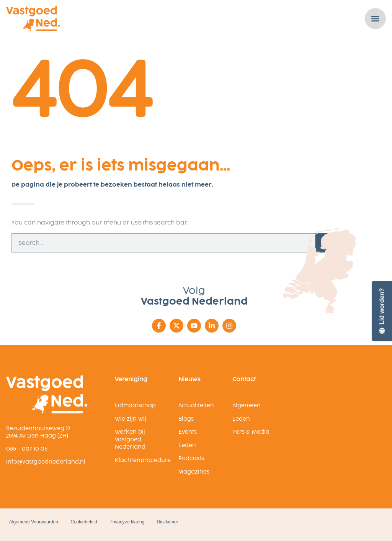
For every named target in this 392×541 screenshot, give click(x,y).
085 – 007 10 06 (27, 449)
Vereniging (131, 379)
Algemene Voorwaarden (32, 522)
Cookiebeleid (85, 522)
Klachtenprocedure (143, 460)
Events (188, 432)
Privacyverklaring (131, 522)
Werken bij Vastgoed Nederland (130, 439)
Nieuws (189, 379)
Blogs (186, 419)
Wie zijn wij (131, 419)
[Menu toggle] (376, 19)
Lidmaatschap (135, 406)
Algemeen (247, 406)
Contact (244, 379)
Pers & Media (251, 432)
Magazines (194, 472)
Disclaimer (175, 522)
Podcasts (191, 458)
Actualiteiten (196, 406)
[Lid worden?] (382, 311)
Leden (187, 445)
